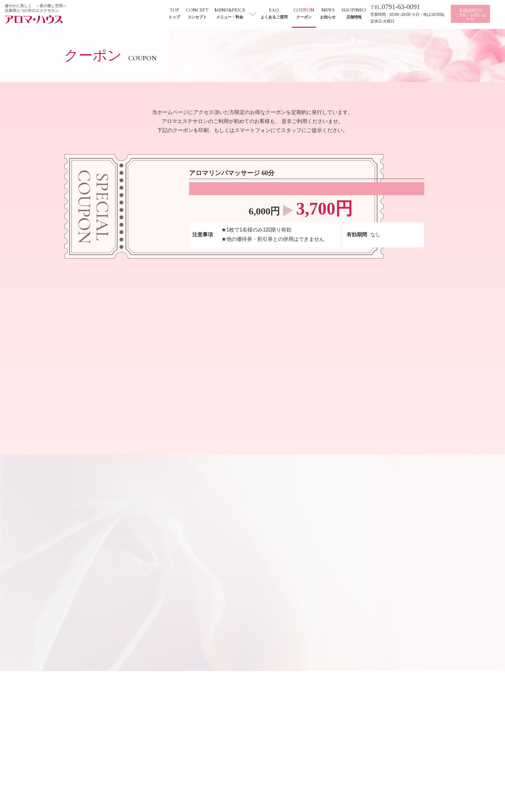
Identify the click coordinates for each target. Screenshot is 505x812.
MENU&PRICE (235, 13)
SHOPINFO (359, 13)
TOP (180, 13)
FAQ (280, 13)
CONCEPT (203, 13)
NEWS (334, 13)
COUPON (310, 13)
